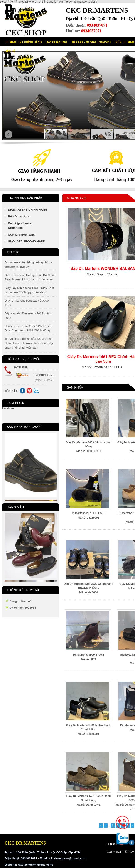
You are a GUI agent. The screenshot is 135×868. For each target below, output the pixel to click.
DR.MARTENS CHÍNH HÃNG (23, 42)
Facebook (8, 408)
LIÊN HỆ (10, 51)
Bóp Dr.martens (57, 42)
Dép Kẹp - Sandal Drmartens (91, 42)
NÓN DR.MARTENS (21, 235)
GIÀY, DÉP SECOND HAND (27, 241)
